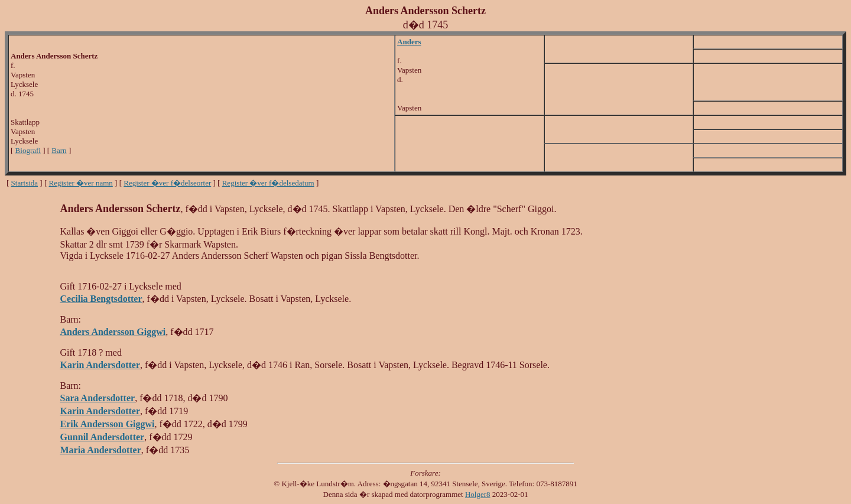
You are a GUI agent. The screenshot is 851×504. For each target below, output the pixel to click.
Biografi (28, 150)
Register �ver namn (81, 183)
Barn (59, 150)
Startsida (25, 183)
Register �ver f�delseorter (167, 183)
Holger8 (478, 494)
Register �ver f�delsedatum (268, 183)
